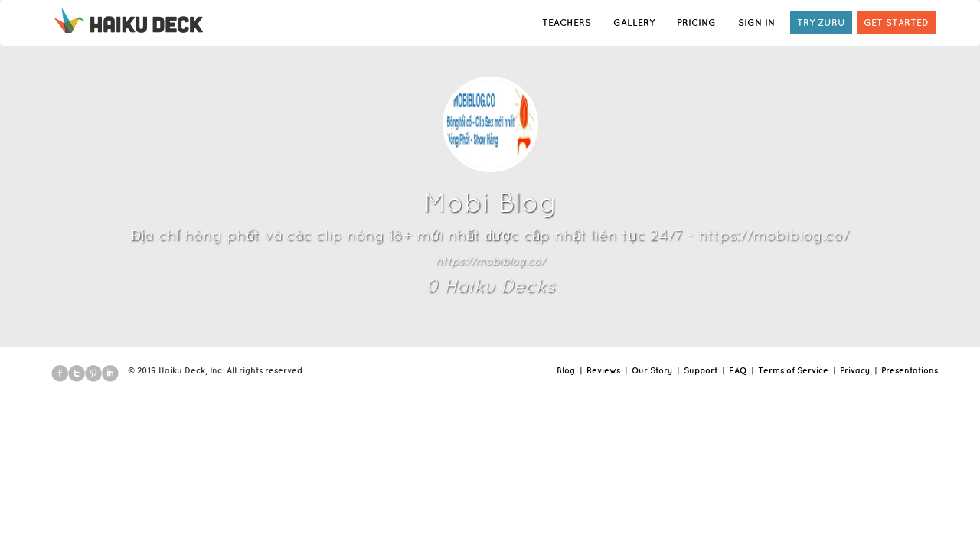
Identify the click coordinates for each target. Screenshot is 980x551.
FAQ (738, 370)
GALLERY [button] (634, 23)
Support (701, 370)
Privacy (855, 370)
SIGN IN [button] (756, 23)
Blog (566, 370)
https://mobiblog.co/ (490, 261)
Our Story (652, 370)
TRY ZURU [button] (821, 23)
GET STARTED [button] (896, 23)
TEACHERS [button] (567, 23)
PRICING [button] (696, 23)
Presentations (910, 370)
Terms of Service (793, 370)
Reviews (603, 370)
